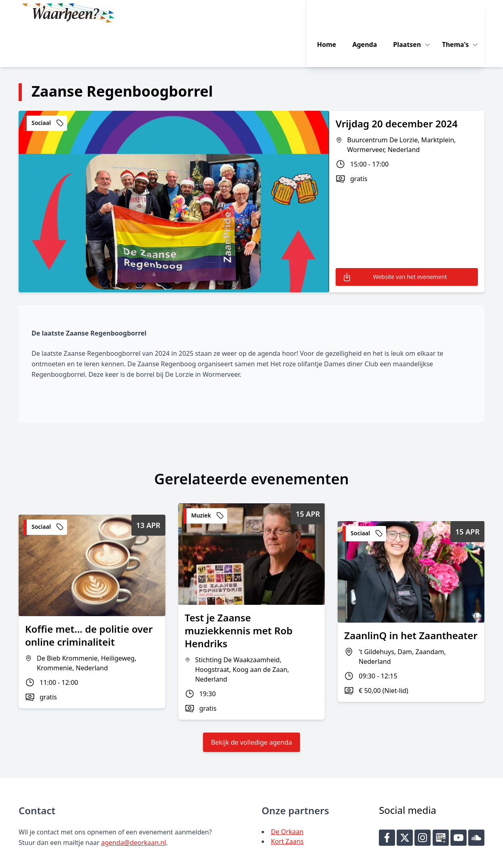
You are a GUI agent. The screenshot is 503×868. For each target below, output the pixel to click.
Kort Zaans (287, 800)
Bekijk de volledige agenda (252, 701)
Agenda (371, 13)
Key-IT (369, 858)
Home (333, 13)
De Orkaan (287, 790)
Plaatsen (414, 13)
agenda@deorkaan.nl (134, 801)
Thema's (462, 13)
